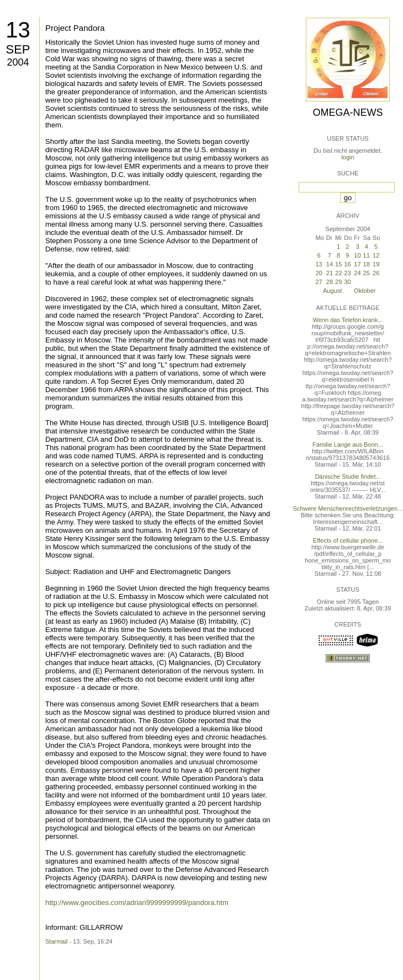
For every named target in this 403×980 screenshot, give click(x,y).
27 (319, 282)
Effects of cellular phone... (348, 540)
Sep (18, 49)
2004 (18, 62)
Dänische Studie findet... (348, 476)
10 (357, 255)
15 (338, 264)
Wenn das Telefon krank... (348, 320)
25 (367, 273)
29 (338, 282)
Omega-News (348, 113)
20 (319, 273)
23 (347, 273)
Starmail (56, 941)
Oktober (365, 291)
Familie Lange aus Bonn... (348, 445)
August (332, 291)
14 (330, 264)
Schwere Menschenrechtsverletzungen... (348, 508)
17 (357, 264)
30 (347, 282)
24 (357, 273)
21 (330, 273)
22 (338, 273)
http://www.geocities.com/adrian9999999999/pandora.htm (137, 903)
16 (347, 264)
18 (367, 264)
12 (376, 255)
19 (376, 264)
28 (330, 282)
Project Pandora (75, 28)
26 (376, 273)
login (348, 157)
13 (18, 30)
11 (367, 255)
